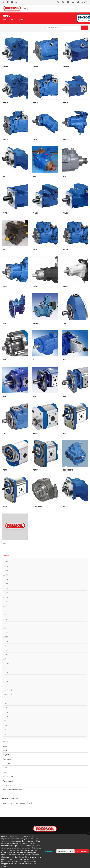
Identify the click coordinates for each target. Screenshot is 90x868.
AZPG (5, 470)
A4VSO (36, 213)
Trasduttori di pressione (12, 790)
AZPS (5, 507)
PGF (34, 396)
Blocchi (6, 772)
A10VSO (66, 66)
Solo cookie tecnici (65, 851)
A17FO (36, 139)
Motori (6, 742)
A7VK (35, 286)
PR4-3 (65, 323)
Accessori (7, 763)
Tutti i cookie (82, 851)
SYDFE (35, 323)
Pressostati (8, 785)
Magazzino (12, 19)
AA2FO (66, 507)
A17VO (66, 139)
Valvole (6, 746)
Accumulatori (8, 781)
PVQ (5, 433)
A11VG (6, 103)
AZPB (35, 433)
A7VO (5, 286)
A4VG (35, 250)
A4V (4, 250)
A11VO (66, 103)
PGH (5, 396)
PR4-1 (5, 360)
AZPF (65, 433)
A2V (34, 176)
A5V (4, 543)
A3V (64, 176)
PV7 (64, 360)
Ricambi (6, 768)
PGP (64, 396)
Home (4, 19)
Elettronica (7, 759)
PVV (34, 360)
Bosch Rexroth (8, 803)
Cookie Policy (49, 851)
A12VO (6, 139)
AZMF (35, 470)
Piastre (6, 750)
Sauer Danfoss (21, 803)
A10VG (6, 66)
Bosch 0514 (38, 507)
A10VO (36, 66)
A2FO (5, 176)
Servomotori (8, 776)
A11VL (35, 103)
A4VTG (66, 250)
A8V (4, 323)
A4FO (5, 213)
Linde (31, 803)
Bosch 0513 (68, 470)
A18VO (66, 286)
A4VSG (66, 213)
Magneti (6, 755)
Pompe (20, 19)
